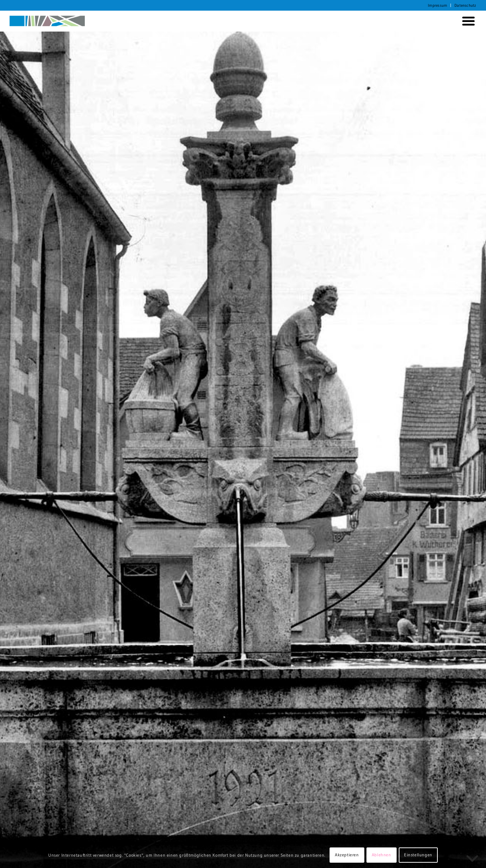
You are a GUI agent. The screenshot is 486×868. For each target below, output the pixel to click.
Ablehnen (382, 855)
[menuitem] (438, 5)
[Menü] (467, 21)
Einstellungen (418, 855)
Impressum (437, 5)
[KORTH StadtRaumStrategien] (47, 21)
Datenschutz (465, 5)
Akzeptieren (347, 855)
